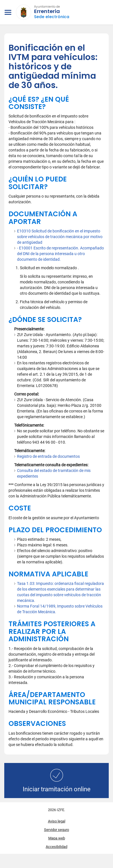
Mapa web (57, 838)
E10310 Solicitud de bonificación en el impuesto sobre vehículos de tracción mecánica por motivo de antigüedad (60, 237)
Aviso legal (57, 821)
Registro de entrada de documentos (48, 456)
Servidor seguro (56, 830)
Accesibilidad (56, 847)
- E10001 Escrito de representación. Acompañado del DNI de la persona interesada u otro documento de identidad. (60, 254)
